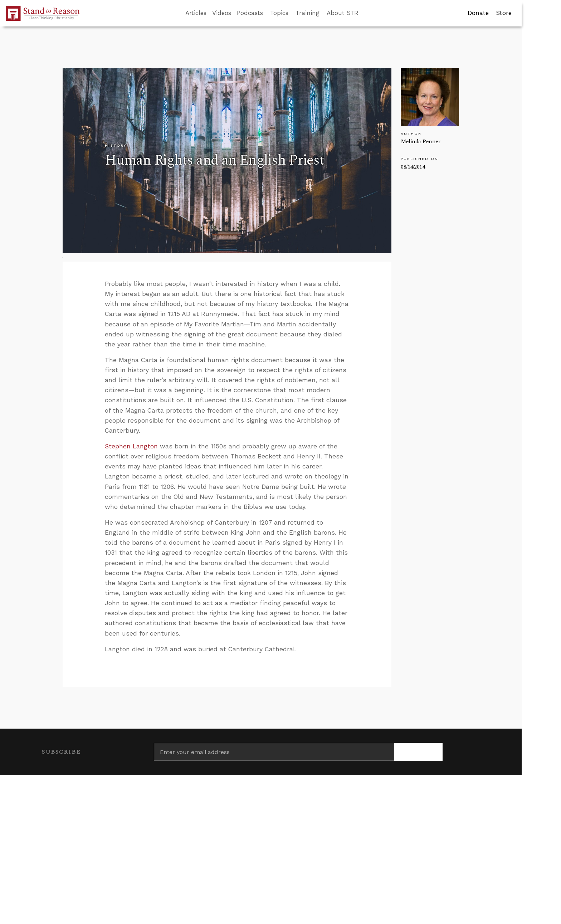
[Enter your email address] (274, 752)
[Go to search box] (365, 13)
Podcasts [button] (250, 13)
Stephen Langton (131, 446)
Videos (222, 13)
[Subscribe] (418, 752)
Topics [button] (279, 13)
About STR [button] (343, 13)
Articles (196, 13)
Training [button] (308, 13)
